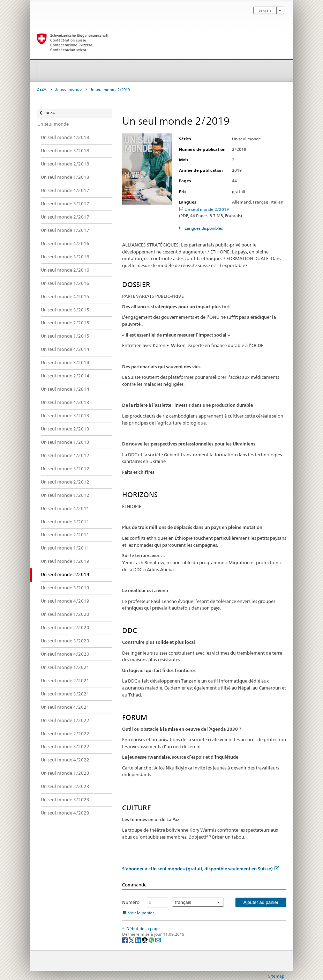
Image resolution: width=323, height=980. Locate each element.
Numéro (131, 902)
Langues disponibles (203, 228)
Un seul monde (68, 90)
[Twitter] (132, 940)
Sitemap (276, 976)
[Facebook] (125, 940)
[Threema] (145, 940)
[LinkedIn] (139, 940)
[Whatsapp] (152, 940)
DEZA (42, 90)
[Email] (158, 940)
